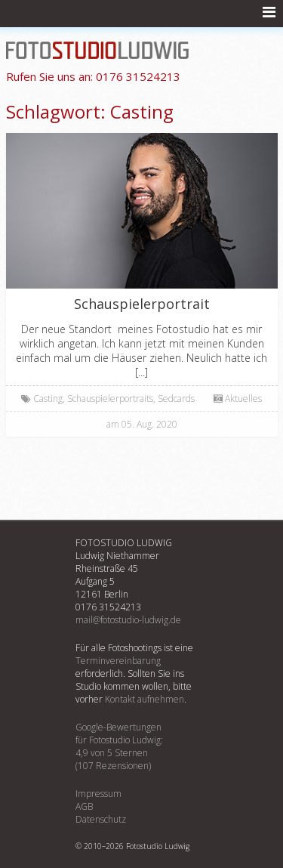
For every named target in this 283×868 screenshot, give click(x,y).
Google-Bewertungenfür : (142, 746)
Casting (48, 398)
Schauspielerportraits (110, 398)
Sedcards (176, 398)
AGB (84, 806)
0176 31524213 (93, 76)
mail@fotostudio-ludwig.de (128, 620)
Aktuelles (243, 398)
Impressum (98, 794)
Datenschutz (101, 819)
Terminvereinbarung (118, 661)
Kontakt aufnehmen (145, 699)
